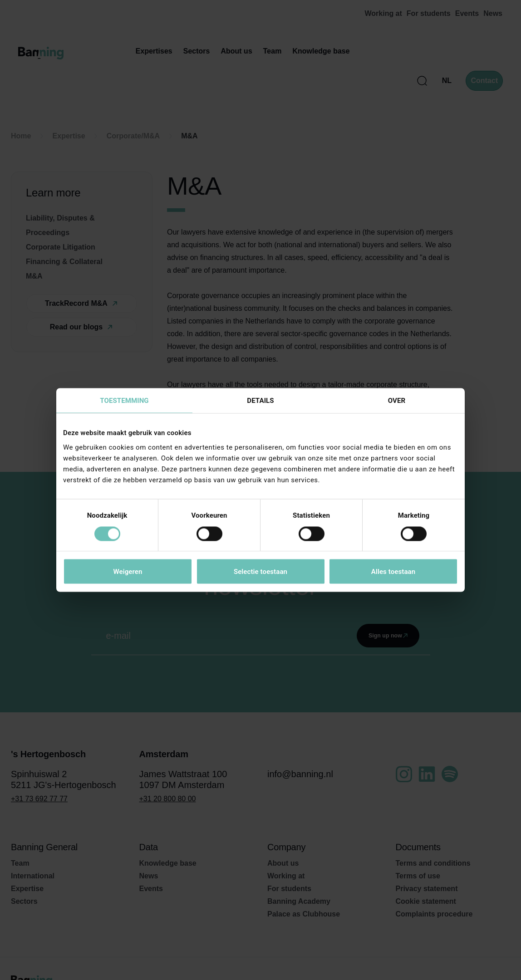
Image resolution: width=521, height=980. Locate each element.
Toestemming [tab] (124, 401)
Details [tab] (260, 401)
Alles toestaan (393, 572)
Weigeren (128, 572)
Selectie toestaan (260, 572)
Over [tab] (397, 401)
